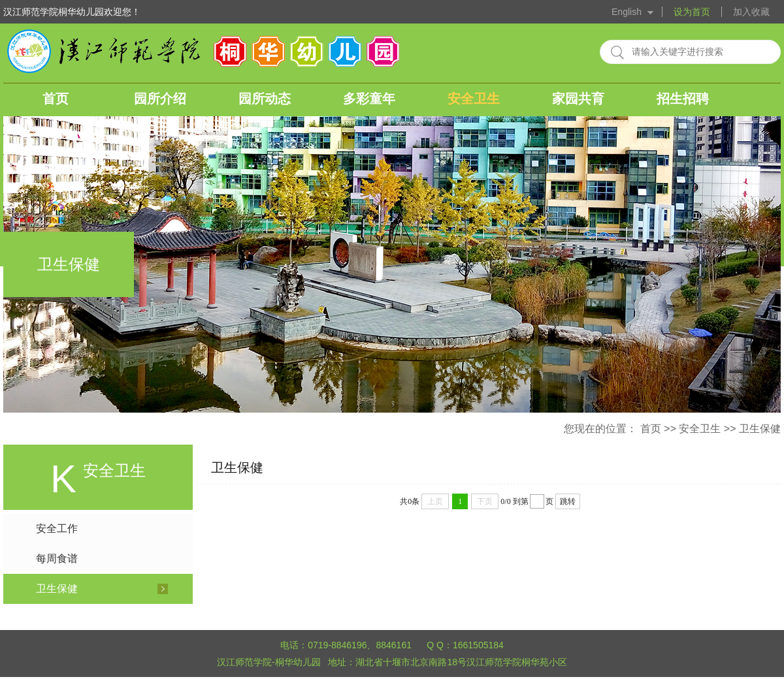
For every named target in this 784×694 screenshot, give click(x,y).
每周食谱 (57, 559)
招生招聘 (683, 99)
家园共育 (578, 99)
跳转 (568, 501)
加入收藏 (751, 12)
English (627, 12)
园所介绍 (160, 99)
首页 (56, 99)
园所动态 (265, 99)
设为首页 (692, 12)
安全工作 (57, 528)
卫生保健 (760, 429)
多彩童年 (369, 99)
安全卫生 (474, 99)
